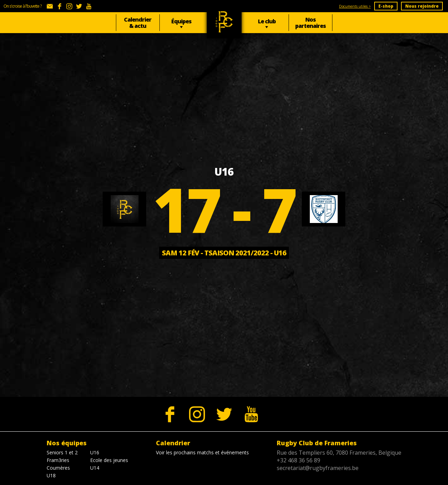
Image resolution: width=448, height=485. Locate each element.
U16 (95, 452)
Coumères (58, 468)
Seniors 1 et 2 (62, 452)
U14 (95, 468)
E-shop (386, 6)
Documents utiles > (355, 6)
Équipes (181, 21)
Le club (267, 21)
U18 (51, 475)
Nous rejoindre (422, 6)
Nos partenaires (311, 23)
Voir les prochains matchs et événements (202, 452)
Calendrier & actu (138, 23)
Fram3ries (58, 460)
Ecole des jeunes (109, 460)
